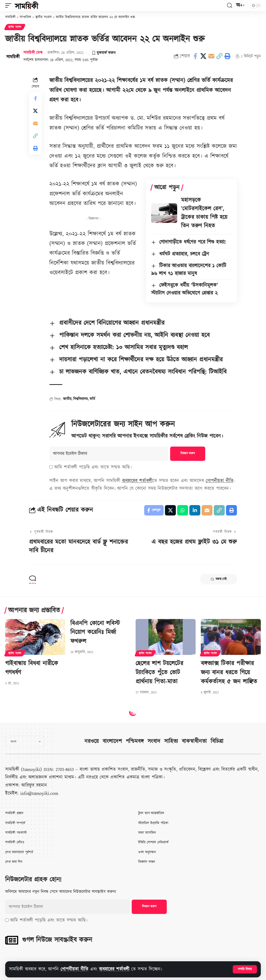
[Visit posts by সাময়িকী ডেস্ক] (13, 56)
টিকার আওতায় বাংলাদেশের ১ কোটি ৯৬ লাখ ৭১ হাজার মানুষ (189, 270)
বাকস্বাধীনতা (194, 741)
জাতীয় (67, 399)
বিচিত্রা (217, 741)
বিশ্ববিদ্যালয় (81, 399)
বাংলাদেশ (112, 741)
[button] (245, 969)
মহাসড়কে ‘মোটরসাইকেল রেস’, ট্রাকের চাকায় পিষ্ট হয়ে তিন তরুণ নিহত (204, 213)
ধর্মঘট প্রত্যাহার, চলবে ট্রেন (184, 254)
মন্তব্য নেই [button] (219, 579)
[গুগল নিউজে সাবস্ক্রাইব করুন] (12, 940)
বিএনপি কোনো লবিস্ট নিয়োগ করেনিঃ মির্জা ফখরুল (95, 633)
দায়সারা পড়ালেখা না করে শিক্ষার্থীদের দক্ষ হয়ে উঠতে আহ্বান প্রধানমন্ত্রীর (141, 360)
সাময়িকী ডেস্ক (33, 53)
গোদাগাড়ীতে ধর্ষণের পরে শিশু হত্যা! (192, 242)
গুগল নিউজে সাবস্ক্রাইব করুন (57, 940)
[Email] (211, 56)
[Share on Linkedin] (195, 510)
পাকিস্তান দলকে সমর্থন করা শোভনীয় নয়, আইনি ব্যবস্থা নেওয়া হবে (134, 335)
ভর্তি (92, 399)
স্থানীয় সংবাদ (15, 27)
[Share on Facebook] (195, 56)
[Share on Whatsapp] (183, 510)
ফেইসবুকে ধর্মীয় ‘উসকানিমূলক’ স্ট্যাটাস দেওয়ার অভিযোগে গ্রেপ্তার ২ (185, 289)
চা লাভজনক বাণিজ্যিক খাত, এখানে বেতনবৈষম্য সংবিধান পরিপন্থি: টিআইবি (143, 372)
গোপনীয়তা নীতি (74, 969)
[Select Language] (25, 742)
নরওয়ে (92, 741)
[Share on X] (203, 56)
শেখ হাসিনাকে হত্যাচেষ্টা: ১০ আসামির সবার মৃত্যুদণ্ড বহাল (124, 347)
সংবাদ (154, 741)
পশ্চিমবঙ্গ (135, 741)
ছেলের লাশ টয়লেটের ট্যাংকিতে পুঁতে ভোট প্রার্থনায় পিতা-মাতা (159, 673)
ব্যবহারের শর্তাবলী (114, 969)
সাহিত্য (171, 741)
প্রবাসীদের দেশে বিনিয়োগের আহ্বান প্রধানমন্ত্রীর (112, 323)
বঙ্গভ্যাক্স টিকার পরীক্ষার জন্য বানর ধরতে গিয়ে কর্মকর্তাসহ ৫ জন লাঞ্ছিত (229, 673)
